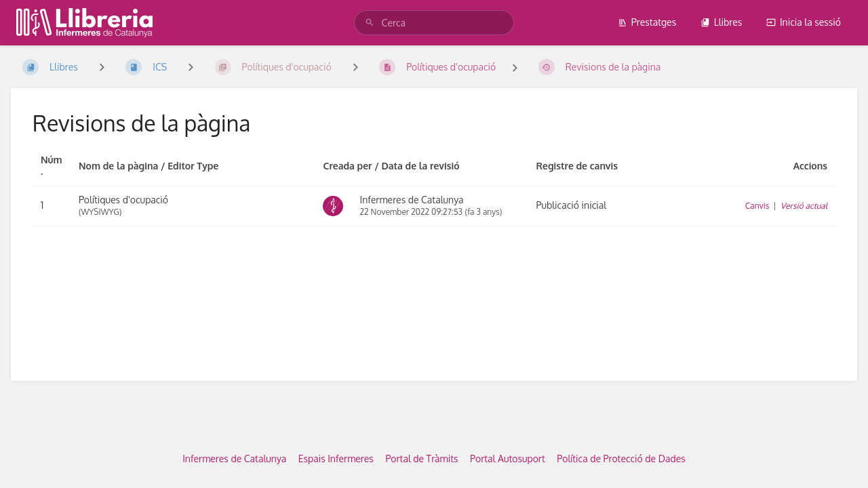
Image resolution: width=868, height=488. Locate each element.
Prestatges (647, 22)
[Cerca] (372, 23)
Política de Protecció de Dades (621, 459)
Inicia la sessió (804, 22)
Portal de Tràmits (421, 459)
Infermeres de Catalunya (234, 459)
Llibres (722, 22)
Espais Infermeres (336, 459)
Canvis (757, 206)
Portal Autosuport (508, 459)
